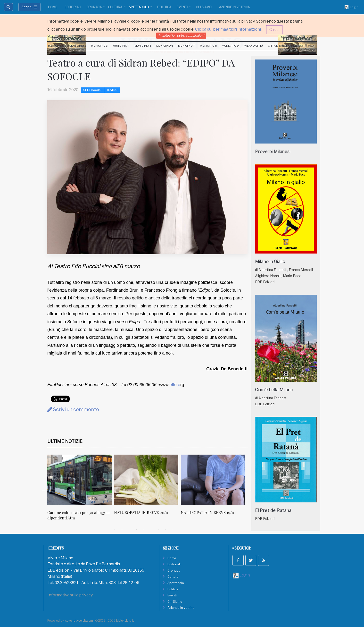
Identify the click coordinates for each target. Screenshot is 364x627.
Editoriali (73, 7)
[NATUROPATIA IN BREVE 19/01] (213, 480)
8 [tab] (166, 529)
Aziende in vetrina (234, 7)
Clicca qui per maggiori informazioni (228, 29)
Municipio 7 (186, 46)
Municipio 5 (143, 46)
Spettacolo (139, 7)
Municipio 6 (165, 46)
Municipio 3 (99, 46)
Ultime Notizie (65, 441)
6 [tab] (151, 529)
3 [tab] (129, 529)
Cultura (116, 7)
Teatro (112, 90)
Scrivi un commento (73, 409)
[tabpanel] (81, 490)
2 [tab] (122, 529)
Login (352, 7)
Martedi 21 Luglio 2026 (65, 36)
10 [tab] (180, 529)
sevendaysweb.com (79, 621)
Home (53, 7)
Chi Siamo (204, 7)
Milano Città (253, 46)
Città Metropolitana (284, 46)
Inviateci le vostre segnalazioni (181, 35)
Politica (164, 7)
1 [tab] (115, 529)
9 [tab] (173, 529)
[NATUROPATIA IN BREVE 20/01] (146, 480)
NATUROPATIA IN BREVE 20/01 (142, 513)
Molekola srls (125, 621)
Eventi (182, 7)
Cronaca (94, 7)
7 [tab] (158, 529)
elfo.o (175, 385)
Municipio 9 (230, 46)
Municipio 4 (121, 46)
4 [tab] (137, 529)
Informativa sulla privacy (70, 595)
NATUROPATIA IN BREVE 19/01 (208, 513)
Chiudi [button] (274, 30)
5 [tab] (144, 529)
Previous (44, 490)
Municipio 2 (78, 46)
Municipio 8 (208, 46)
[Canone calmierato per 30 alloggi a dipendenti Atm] (79, 480)
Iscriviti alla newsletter (297, 36)
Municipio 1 (56, 46)
